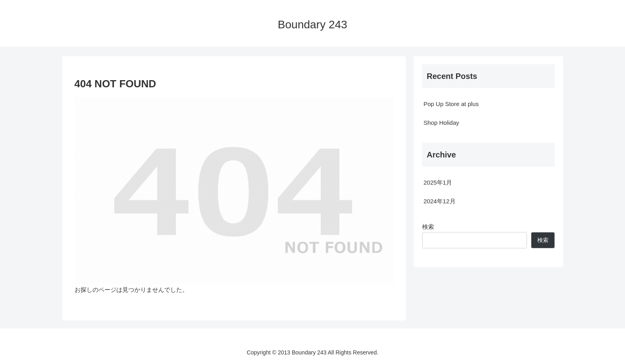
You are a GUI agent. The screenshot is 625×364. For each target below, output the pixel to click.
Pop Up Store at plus (451, 104)
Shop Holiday (441, 123)
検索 (428, 227)
